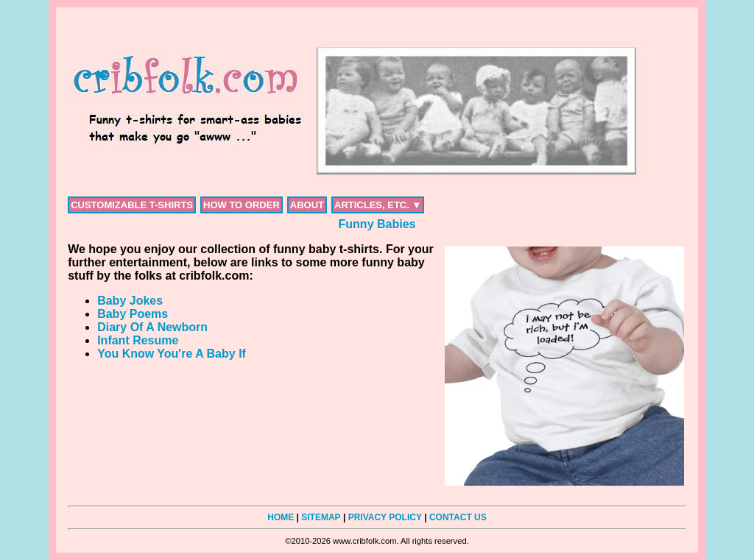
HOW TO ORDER (242, 205)
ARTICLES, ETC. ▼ (378, 205)
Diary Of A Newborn (152, 327)
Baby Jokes (130, 301)
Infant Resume (138, 340)
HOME (281, 517)
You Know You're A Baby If (172, 354)
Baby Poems (133, 314)
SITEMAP (321, 517)
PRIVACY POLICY (385, 517)
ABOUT (307, 205)
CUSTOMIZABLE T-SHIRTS (132, 205)
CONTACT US (458, 517)
